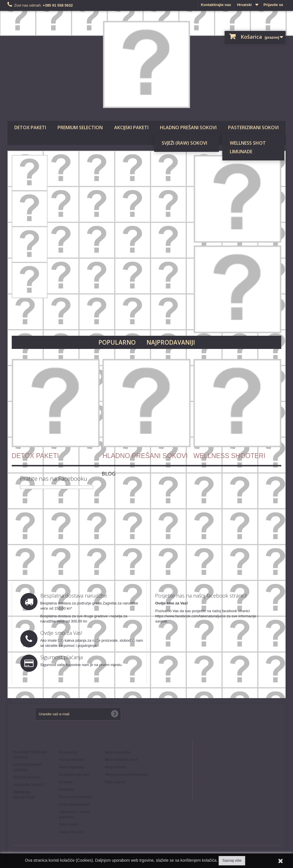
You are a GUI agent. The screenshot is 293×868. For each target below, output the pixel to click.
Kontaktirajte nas (216, 5)
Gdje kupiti (69, 824)
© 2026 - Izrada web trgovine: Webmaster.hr (50, 852)
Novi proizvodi (72, 760)
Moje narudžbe (118, 752)
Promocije (68, 752)
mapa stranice (71, 832)
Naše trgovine (71, 767)
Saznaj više (232, 860)
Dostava (66, 789)
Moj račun (118, 743)
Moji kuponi (115, 782)
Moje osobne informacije (127, 774)
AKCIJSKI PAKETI (131, 127)
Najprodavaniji (171, 342)
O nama (66, 782)
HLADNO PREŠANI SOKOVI (188, 127)
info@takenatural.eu (238, 792)
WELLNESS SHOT (248, 143)
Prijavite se (273, 5)
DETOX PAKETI (30, 127)
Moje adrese (116, 767)
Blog (109, 474)
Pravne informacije (76, 797)
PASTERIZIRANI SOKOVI (253, 127)
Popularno (117, 342)
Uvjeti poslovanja (74, 804)
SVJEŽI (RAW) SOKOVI (184, 143)
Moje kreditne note (121, 760)
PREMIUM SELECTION (80, 127)
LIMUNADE (241, 152)
